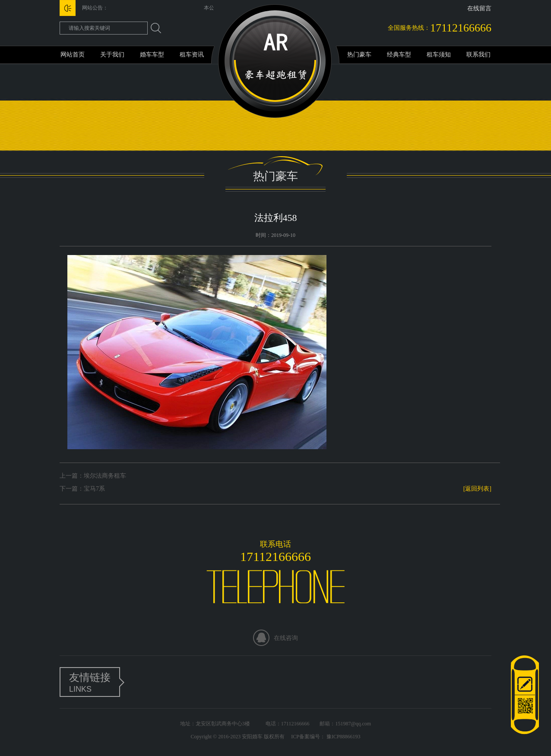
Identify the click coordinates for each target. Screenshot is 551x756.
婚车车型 (152, 55)
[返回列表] (477, 489)
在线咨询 (286, 638)
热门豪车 (359, 55)
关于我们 (112, 55)
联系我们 (478, 55)
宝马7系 (94, 489)
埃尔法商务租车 (105, 476)
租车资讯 (192, 55)
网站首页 (73, 55)
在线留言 (479, 8)
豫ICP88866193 (343, 737)
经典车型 (399, 55)
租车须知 (439, 55)
